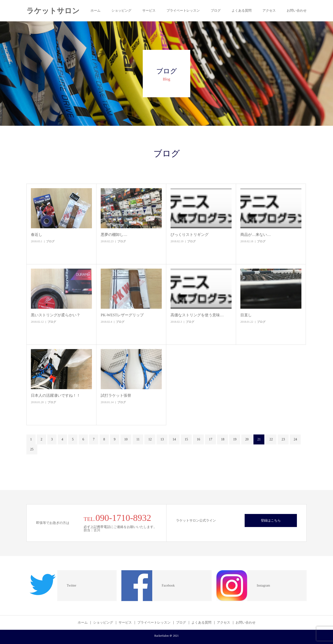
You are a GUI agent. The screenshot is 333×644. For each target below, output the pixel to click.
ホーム (95, 11)
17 (210, 439)
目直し (246, 315)
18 (223, 439)
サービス (149, 11)
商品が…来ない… (256, 235)
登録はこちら (271, 520)
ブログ (216, 11)
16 (198, 439)
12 (150, 439)
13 (162, 439)
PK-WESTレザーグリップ (122, 315)
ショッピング (121, 11)
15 (186, 439)
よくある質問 (242, 11)
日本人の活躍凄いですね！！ (56, 395)
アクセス (269, 11)
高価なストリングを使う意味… (197, 315)
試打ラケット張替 (116, 395)
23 (283, 439)
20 (247, 439)
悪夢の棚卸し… (114, 235)
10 (126, 439)
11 (138, 439)
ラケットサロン (53, 11)
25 (32, 449)
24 (295, 439)
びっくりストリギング (190, 235)
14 (174, 439)
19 (235, 439)
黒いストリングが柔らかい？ (56, 315)
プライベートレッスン (183, 11)
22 (271, 439)
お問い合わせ (297, 11)
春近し (37, 235)
